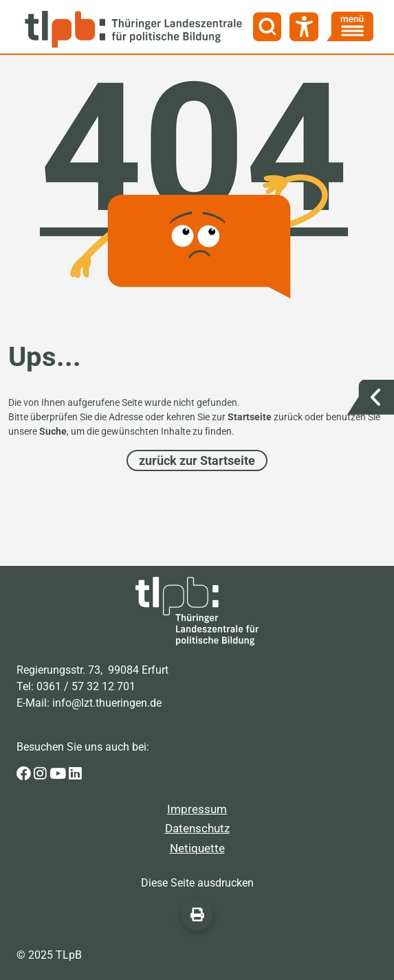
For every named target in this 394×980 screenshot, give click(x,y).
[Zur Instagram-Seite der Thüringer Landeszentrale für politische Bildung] (42, 774)
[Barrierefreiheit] (304, 27)
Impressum (197, 809)
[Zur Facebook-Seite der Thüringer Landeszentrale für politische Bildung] (25, 774)
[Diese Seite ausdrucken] (197, 914)
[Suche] (267, 27)
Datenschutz (197, 828)
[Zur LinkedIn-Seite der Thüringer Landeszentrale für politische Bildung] (75, 774)
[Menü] (350, 26)
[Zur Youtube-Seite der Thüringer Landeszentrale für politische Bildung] (59, 774)
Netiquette (197, 848)
